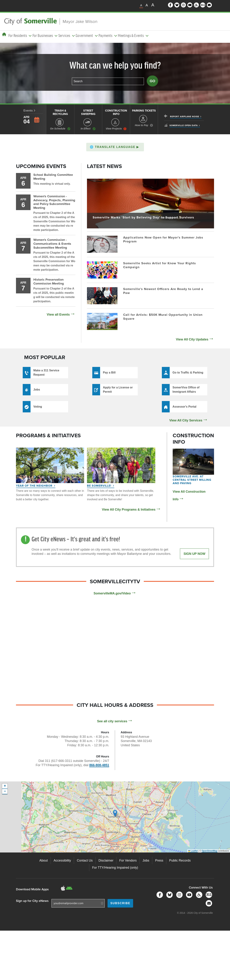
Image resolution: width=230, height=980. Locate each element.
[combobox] (108, 81)
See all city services (112, 721)
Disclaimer (106, 860)
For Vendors (128, 860)
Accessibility (62, 860)
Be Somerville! (99, 486)
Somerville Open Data (184, 125)
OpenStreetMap (210, 851)
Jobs (146, 860)
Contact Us (85, 860)
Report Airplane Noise (185, 117)
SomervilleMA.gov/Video (112, 593)
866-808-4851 (99, 765)
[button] (115, 147)
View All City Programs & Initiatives (129, 510)
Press (159, 860)
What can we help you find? (115, 66)
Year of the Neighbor (34, 486)
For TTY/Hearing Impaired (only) (115, 868)
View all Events (58, 315)
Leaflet (193, 851)
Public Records (180, 860)
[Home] (4, 34)
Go (152, 81)
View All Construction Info (189, 495)
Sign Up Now (194, 554)
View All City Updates (192, 339)
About (44, 860)
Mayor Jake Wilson (80, 21)
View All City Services (186, 420)
